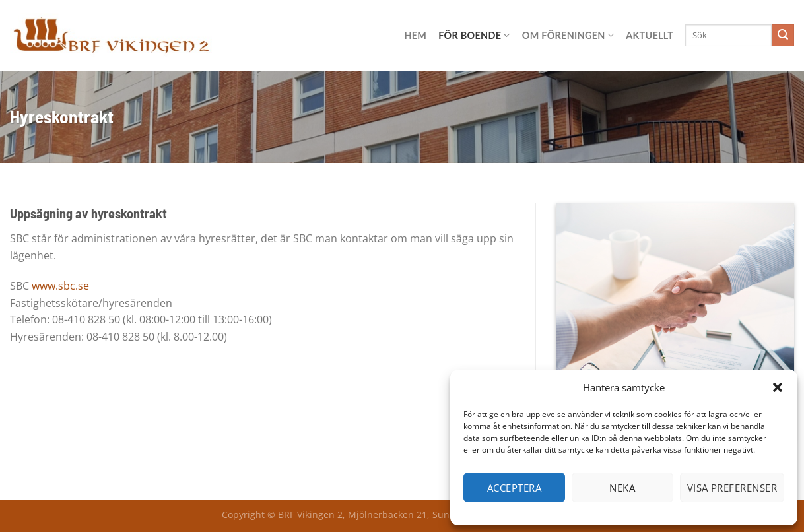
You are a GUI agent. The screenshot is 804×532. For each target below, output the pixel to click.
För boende (474, 35)
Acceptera (514, 488)
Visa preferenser (732, 488)
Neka (622, 488)
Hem (415, 35)
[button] (778, 387)
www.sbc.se (60, 286)
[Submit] (783, 36)
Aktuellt (650, 35)
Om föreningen (568, 35)
